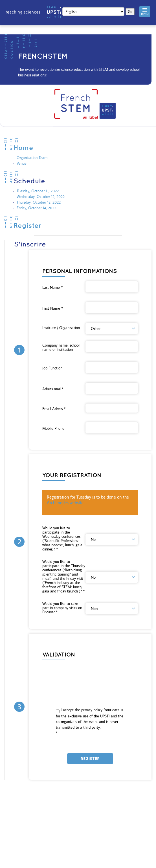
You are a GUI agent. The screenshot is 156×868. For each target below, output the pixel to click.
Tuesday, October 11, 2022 (38, 191)
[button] (145, 12)
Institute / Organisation (61, 328)
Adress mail (53, 389)
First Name (53, 308)
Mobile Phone (53, 429)
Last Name (52, 288)
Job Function (52, 368)
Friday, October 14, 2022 (36, 208)
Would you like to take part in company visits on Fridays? (62, 608)
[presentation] (90, 676)
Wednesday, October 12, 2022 (41, 197)
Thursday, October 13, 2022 (39, 202)
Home (23, 147)
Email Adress (54, 409)
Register (28, 225)
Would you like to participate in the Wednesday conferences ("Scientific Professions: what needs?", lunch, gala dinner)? (62, 539)
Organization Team (32, 158)
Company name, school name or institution (61, 347)
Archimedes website (65, 503)
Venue (22, 163)
